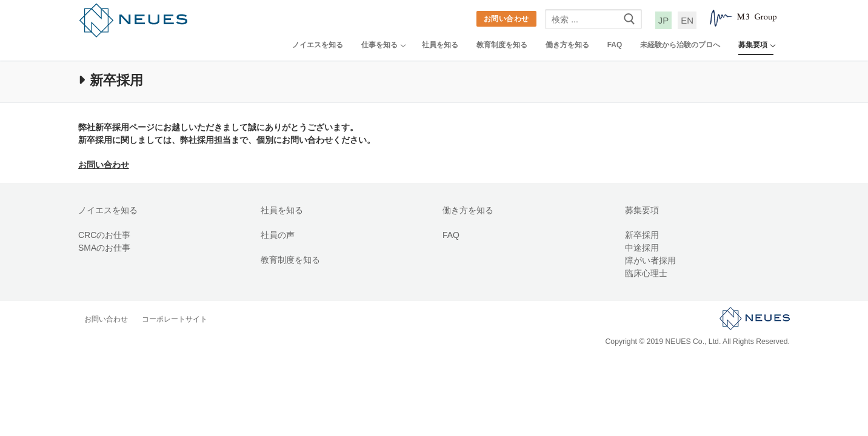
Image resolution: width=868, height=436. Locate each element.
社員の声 (278, 235)
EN (687, 20)
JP (664, 20)
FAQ (451, 235)
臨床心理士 (646, 273)
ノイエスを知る (108, 210)
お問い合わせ (506, 19)
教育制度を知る (290, 260)
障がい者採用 (650, 260)
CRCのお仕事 (104, 235)
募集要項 (642, 210)
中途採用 (642, 248)
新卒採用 (642, 235)
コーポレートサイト (175, 319)
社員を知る (282, 210)
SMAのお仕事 (104, 248)
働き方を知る (468, 210)
